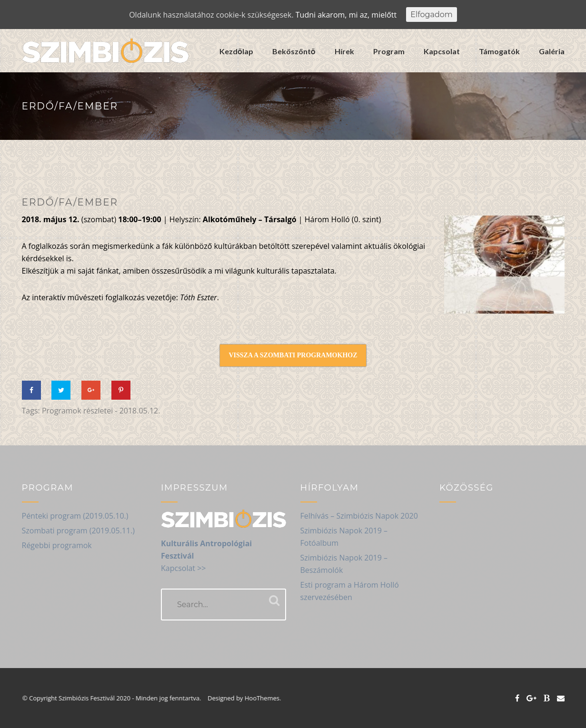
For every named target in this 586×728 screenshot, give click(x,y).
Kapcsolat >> (183, 568)
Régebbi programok (57, 545)
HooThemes (267, 698)
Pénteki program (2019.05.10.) (75, 516)
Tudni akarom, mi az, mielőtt (346, 15)
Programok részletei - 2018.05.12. (101, 411)
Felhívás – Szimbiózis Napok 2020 (359, 516)
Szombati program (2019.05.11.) (79, 531)
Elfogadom (432, 15)
